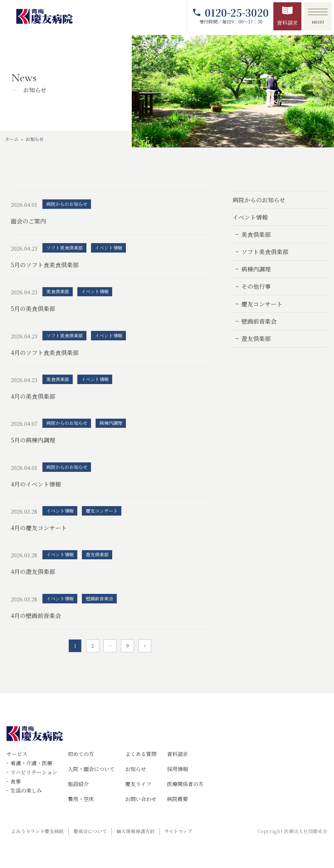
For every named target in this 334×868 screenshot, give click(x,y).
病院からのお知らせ (259, 200)
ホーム (12, 139)
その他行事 (256, 286)
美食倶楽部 (256, 234)
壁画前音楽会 (259, 321)
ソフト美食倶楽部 (265, 252)
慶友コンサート (262, 304)
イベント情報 (250, 217)
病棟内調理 (256, 269)
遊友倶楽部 (256, 338)
